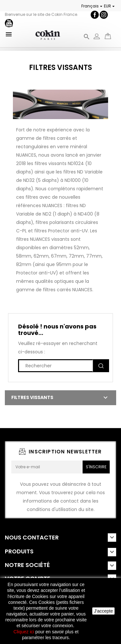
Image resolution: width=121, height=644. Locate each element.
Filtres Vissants (32, 397)
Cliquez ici (24, 632)
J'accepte (103, 611)
